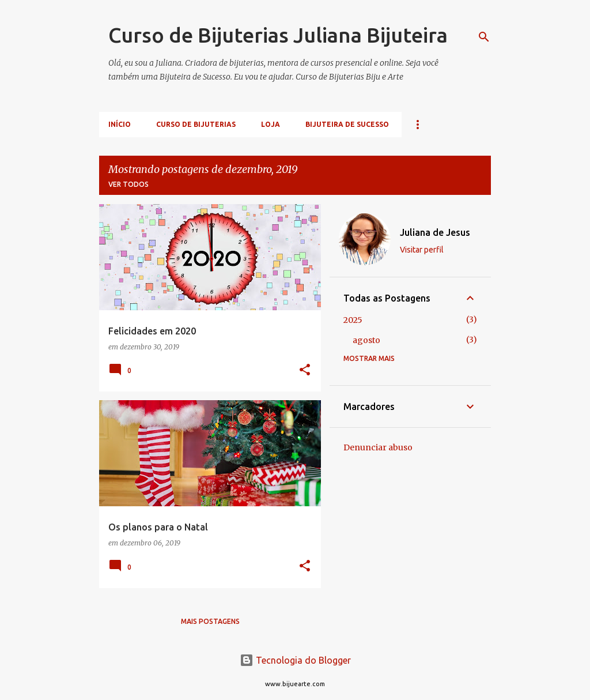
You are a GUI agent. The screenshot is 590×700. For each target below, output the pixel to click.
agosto (366, 340)
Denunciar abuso (378, 447)
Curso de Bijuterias (196, 124)
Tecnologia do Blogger (295, 660)
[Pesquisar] (484, 37)
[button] (305, 370)
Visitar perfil (422, 250)
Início (120, 124)
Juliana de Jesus (435, 232)
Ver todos (128, 184)
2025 (353, 320)
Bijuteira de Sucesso (347, 124)
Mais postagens (210, 621)
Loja (271, 124)
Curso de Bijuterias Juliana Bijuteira (278, 35)
